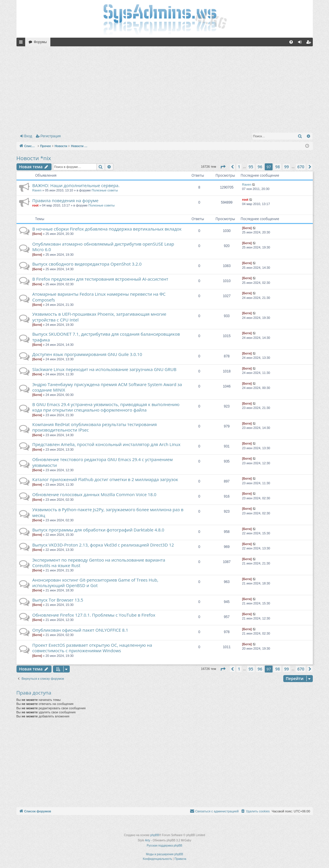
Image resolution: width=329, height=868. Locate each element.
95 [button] (251, 167)
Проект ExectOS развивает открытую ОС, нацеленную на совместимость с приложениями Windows (92, 648)
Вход (28, 136)
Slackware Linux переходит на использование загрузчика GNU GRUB (104, 369)
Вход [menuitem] (301, 43)
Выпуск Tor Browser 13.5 (58, 600)
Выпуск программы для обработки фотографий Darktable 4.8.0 (98, 530)
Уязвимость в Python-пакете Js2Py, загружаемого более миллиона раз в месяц (108, 512)
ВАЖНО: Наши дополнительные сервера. (76, 185)
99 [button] (286, 167)
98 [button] (277, 167)
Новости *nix (34, 158)
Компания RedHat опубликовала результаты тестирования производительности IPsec (95, 427)
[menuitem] (291, 42)
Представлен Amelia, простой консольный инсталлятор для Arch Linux (106, 444)
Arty (148, 840)
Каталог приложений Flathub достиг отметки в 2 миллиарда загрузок (105, 479)
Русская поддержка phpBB (165, 846)
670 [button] (301, 167)
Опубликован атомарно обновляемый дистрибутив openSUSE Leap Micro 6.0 (103, 247)
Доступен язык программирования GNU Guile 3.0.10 (87, 354)
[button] (223, 167)
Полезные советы (105, 190)
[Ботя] (37, 234)
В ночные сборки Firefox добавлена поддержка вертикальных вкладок (107, 229)
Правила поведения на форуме (66, 200)
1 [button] (239, 167)
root (35, 205)
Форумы (40, 42)
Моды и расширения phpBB (164, 854)
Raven (37, 190)
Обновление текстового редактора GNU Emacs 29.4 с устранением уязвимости (103, 462)
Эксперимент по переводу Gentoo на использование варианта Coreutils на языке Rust (99, 563)
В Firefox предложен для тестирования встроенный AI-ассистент (100, 279)
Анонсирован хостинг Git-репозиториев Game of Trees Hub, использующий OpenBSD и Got (95, 583)
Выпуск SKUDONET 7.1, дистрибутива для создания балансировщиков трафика (106, 337)
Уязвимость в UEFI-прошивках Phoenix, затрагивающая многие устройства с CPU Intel (99, 317)
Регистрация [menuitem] (310, 43)
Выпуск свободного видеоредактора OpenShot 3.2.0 (87, 264)
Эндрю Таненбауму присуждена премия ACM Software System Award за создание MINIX (107, 387)
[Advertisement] (165, 88)
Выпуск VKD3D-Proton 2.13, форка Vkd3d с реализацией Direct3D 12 (103, 545)
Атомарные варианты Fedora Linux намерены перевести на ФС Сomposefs (99, 297)
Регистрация (51, 136)
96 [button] (260, 167)
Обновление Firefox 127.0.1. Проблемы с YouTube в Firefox (94, 615)
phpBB (155, 835)
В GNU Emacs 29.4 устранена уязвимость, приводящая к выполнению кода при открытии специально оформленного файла (106, 407)
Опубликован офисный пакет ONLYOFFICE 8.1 (80, 630)
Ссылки (22, 43)
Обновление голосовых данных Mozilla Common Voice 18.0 (94, 494)
